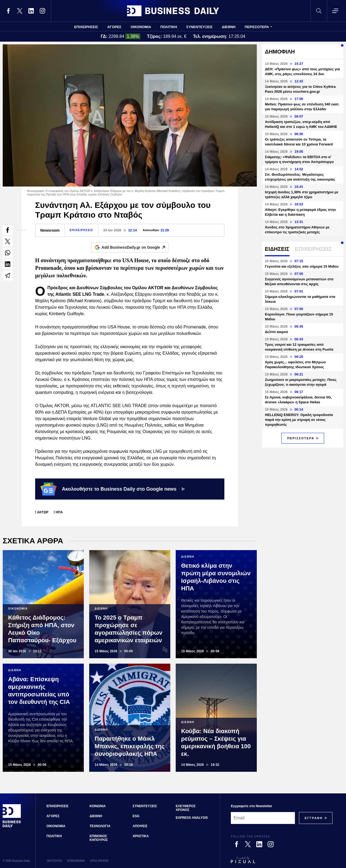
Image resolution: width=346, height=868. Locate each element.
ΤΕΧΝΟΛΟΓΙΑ (100, 826)
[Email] (263, 818)
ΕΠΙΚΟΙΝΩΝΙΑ (76, 861)
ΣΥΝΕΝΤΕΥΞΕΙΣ (199, 27)
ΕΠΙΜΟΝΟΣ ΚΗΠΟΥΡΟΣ (99, 838)
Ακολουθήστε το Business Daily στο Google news (113, 489)
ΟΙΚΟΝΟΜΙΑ (141, 27)
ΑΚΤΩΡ (43, 512)
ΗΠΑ (59, 512)
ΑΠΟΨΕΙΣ (140, 826)
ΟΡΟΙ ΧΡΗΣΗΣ (99, 861)
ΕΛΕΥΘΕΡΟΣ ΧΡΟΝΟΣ (186, 808)
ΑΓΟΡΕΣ (114, 27)
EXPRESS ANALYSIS (192, 818)
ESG (136, 816)
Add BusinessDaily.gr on (135, 247)
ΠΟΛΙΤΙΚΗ (169, 27)
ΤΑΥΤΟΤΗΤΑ (54, 861)
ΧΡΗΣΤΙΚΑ (141, 836)
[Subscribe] (314, 818)
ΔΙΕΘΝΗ (229, 27)
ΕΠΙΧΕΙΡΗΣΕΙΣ (86, 27)
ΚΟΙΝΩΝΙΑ (98, 806)
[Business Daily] (12, 826)
